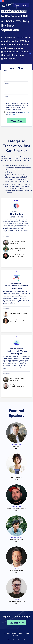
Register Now (17, 623)
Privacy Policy (11, 114)
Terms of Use (25, 112)
